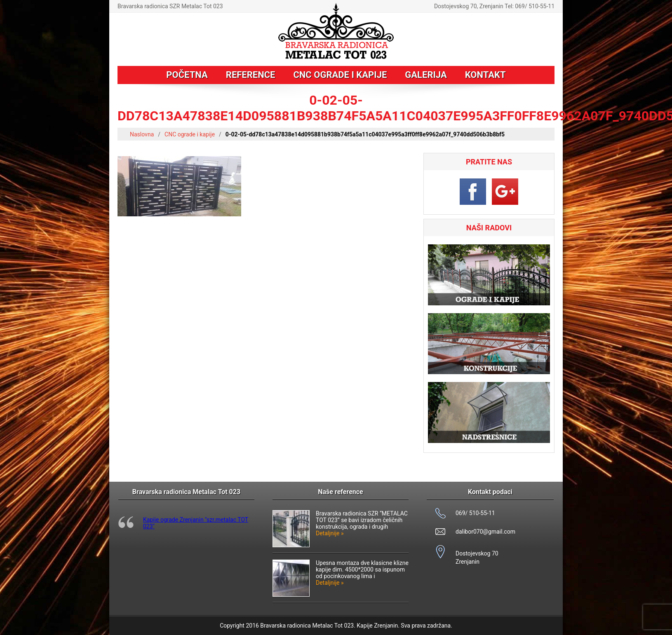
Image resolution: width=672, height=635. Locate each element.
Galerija (426, 75)
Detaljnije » (330, 533)
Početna (187, 75)
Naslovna (142, 134)
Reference (251, 75)
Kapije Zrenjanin (377, 626)
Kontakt (485, 75)
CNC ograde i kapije (340, 75)
